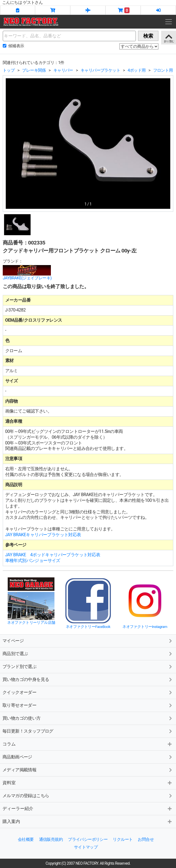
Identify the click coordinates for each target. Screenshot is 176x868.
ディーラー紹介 (18, 809)
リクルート (123, 839)
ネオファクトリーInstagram (145, 627)
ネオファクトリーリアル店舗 (31, 622)
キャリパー (63, 70)
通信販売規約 (51, 839)
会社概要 (26, 839)
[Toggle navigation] (169, 22)
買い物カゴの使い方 (22, 718)
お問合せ (146, 839)
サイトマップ (86, 847)
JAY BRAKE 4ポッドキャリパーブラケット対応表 (53, 555)
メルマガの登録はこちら (26, 796)
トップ (9, 70)
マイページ (13, 641)
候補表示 (16, 46)
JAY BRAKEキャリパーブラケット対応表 (43, 535)
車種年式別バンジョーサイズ (33, 560)
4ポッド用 (137, 70)
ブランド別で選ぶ (19, 667)
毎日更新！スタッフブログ (28, 731)
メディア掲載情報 (19, 770)
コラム (9, 744)
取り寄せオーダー (19, 705)
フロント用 (163, 70)
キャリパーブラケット (100, 70)
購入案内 (11, 821)
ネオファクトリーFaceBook (88, 627)
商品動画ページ (17, 757)
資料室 (9, 783)
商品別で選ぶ (15, 654)
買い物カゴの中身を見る (26, 679)
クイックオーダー (19, 692)
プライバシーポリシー (88, 839)
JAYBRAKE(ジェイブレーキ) (27, 278)
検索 (148, 36)
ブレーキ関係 (34, 70)
